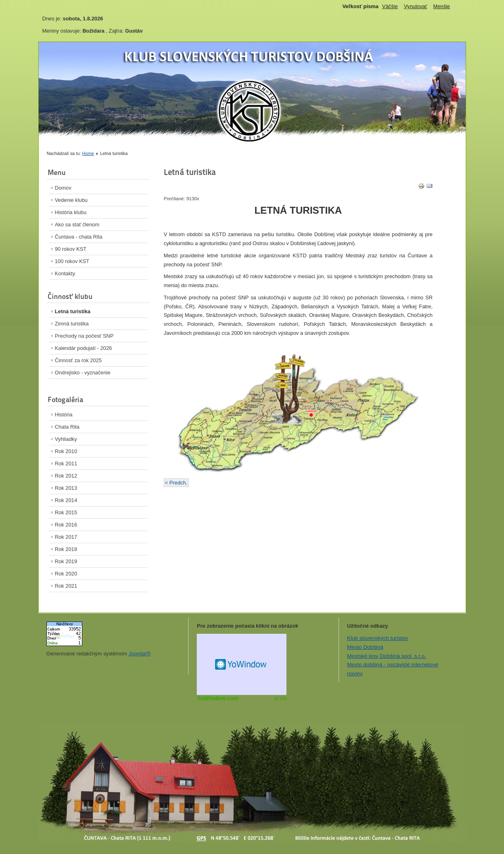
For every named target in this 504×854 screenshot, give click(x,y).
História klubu (71, 212)
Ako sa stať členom (77, 225)
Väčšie (390, 6)
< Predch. (176, 483)
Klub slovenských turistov (378, 638)
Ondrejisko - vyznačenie (83, 373)
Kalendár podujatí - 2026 (84, 348)
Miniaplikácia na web (242, 664)
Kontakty (65, 273)
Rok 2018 (66, 549)
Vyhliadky (66, 439)
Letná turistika (73, 311)
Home (88, 153)
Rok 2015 (66, 512)
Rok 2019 (66, 561)
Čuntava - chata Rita (79, 237)
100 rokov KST (72, 261)
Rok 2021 (66, 586)
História (64, 415)
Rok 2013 (66, 488)
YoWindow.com (218, 698)
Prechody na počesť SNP (84, 336)
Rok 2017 (66, 537)
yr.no (280, 698)
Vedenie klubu (71, 200)
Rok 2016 (66, 525)
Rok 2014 (66, 500)
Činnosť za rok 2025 (78, 360)
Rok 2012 (66, 476)
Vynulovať (415, 6)
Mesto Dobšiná (365, 647)
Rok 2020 (66, 574)
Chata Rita (67, 427)
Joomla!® (140, 654)
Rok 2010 (66, 451)
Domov (63, 188)
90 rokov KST (71, 249)
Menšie (441, 6)
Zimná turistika (72, 324)
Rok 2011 (66, 464)
